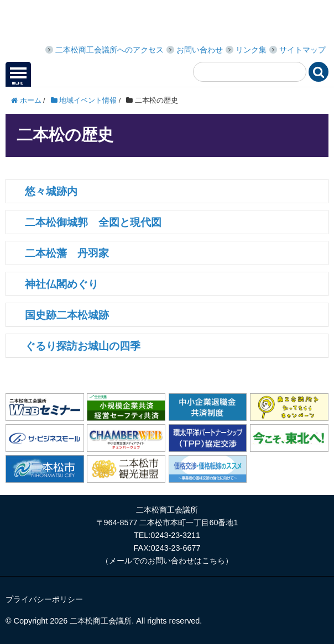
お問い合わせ (200, 50)
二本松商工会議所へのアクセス (109, 50)
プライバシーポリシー (44, 599)
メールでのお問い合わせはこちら (167, 561)
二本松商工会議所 (88, 23)
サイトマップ (302, 50)
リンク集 (251, 50)
